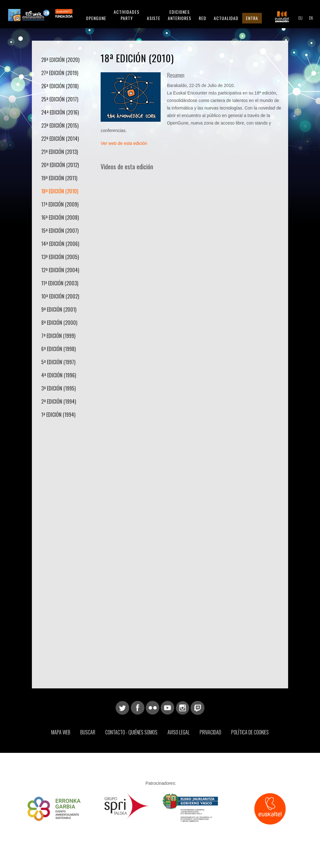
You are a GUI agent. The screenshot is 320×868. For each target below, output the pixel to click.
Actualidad (226, 18)
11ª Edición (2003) (60, 283)
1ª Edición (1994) (58, 415)
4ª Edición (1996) (59, 375)
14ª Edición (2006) (60, 244)
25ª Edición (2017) (60, 99)
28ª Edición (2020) (60, 60)
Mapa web (61, 732)
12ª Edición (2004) (60, 270)
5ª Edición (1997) (58, 362)
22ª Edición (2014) (60, 139)
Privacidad (210, 732)
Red (202, 18)
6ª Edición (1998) (58, 349)
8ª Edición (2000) (59, 323)
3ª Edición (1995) (58, 388)
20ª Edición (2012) (60, 165)
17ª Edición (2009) (60, 204)
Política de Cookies (250, 732)
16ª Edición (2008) (60, 217)
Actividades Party (127, 15)
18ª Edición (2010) (60, 191)
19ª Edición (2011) (59, 178)
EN (311, 18)
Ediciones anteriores (180, 15)
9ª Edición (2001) (59, 309)
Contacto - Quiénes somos (131, 732)
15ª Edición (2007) (60, 231)
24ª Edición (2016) (60, 112)
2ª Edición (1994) (59, 401)
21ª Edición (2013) (60, 152)
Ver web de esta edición (124, 143)
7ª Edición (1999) (58, 336)
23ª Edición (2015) (60, 125)
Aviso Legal (179, 732)
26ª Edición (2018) (60, 86)
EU (300, 18)
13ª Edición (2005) (60, 257)
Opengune (96, 18)
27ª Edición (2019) (60, 73)
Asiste (154, 18)
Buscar (88, 732)
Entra (252, 18)
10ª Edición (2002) (60, 296)
